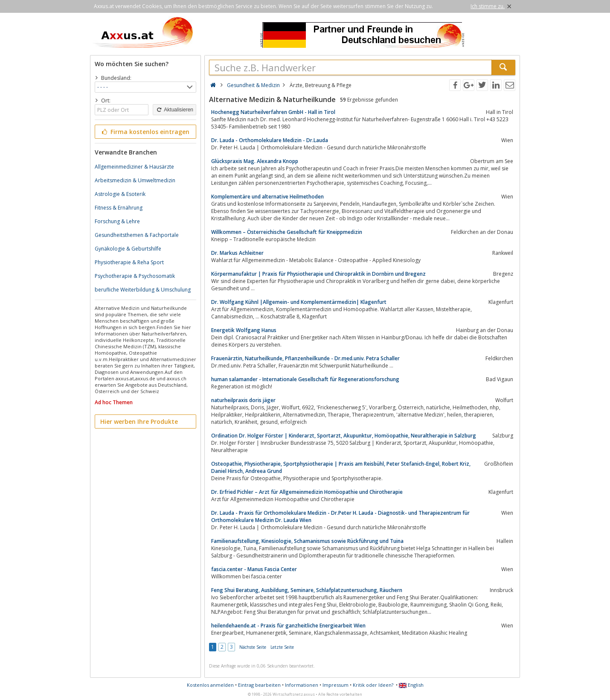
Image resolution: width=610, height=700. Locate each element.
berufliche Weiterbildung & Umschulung (143, 290)
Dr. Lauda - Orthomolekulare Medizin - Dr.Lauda (270, 140)
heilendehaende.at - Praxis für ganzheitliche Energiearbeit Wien (288, 626)
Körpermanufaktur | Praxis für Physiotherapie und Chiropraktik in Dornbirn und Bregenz (318, 274)
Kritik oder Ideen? (373, 685)
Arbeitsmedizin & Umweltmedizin (135, 180)
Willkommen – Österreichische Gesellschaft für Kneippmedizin (287, 232)
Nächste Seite (253, 647)
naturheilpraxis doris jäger (243, 400)
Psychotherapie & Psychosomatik (135, 276)
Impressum (335, 685)
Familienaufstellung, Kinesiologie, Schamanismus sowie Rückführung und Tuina (307, 541)
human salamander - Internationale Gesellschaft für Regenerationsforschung (305, 379)
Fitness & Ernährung (119, 208)
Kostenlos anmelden (210, 685)
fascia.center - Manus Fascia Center (254, 569)
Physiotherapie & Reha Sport (129, 262)
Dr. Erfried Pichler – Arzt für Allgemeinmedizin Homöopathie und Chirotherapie (307, 492)
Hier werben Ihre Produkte (139, 421)
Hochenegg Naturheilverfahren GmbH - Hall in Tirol (273, 112)
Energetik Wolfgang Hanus (244, 330)
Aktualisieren (174, 110)
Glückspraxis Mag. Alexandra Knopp (255, 161)
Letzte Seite (282, 647)
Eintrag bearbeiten (259, 685)
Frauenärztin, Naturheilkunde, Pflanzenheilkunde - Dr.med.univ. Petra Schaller (305, 358)
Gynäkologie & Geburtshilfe (128, 249)
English (411, 685)
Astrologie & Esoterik (120, 194)
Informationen (302, 685)
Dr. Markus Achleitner (237, 253)
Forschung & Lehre (117, 221)
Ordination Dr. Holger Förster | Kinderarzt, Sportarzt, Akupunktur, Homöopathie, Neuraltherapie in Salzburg (344, 436)
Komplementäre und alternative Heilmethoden (267, 197)
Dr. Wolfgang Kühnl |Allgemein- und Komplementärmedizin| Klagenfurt (299, 302)
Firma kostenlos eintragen (145, 132)
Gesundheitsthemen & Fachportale (137, 235)
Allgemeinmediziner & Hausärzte (134, 167)
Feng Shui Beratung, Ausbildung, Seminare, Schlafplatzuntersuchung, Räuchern (307, 590)
